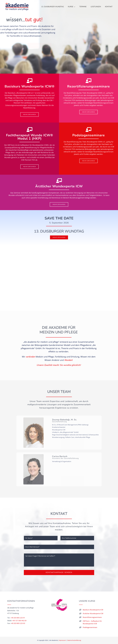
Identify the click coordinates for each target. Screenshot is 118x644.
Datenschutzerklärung (74, 640)
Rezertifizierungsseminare (92, 617)
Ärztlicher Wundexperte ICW (93, 613)
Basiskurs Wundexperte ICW (93, 610)
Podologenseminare (90, 627)
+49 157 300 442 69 (19, 620)
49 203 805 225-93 (18, 623)
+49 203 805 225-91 (18, 618)
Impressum (62, 640)
